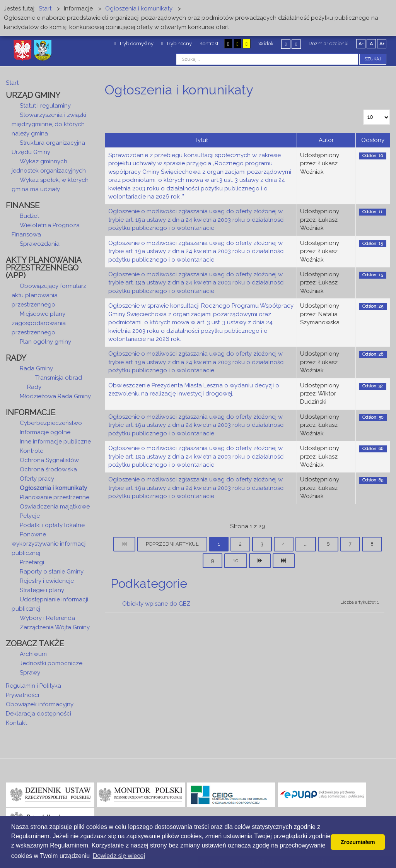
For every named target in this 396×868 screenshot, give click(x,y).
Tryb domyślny (134, 44)
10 (236, 561)
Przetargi (32, 562)
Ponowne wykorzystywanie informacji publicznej (49, 544)
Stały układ (286, 44)
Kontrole (32, 451)
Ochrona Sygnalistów (49, 460)
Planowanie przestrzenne (55, 497)
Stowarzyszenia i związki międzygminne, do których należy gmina (49, 124)
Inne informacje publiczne (55, 442)
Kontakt (16, 723)
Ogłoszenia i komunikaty (53, 488)
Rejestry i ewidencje (47, 581)
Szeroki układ (296, 44)
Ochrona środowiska (48, 469)
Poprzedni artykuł (172, 544)
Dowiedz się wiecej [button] (119, 856)
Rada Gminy (36, 368)
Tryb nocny (177, 44)
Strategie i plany (42, 590)
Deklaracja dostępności (38, 714)
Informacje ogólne (45, 432)
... (306, 544)
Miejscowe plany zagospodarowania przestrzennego (39, 323)
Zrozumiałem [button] (358, 842)
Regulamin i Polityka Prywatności (33, 690)
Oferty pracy (37, 479)
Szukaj (373, 59)
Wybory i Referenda (47, 618)
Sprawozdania (40, 244)
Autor (326, 140)
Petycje (30, 516)
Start (12, 83)
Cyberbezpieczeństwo (51, 423)
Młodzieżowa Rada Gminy (55, 396)
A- (361, 44)
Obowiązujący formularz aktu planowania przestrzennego (49, 295)
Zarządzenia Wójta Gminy (55, 627)
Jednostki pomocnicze (51, 663)
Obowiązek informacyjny (40, 704)
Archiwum (33, 654)
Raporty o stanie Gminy (52, 572)
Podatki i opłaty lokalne (52, 525)
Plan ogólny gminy (45, 342)
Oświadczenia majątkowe (55, 507)
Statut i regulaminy (45, 106)
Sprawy (30, 673)
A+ (382, 44)
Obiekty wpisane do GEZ (156, 604)
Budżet (29, 216)
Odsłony (373, 140)
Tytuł (201, 140)
